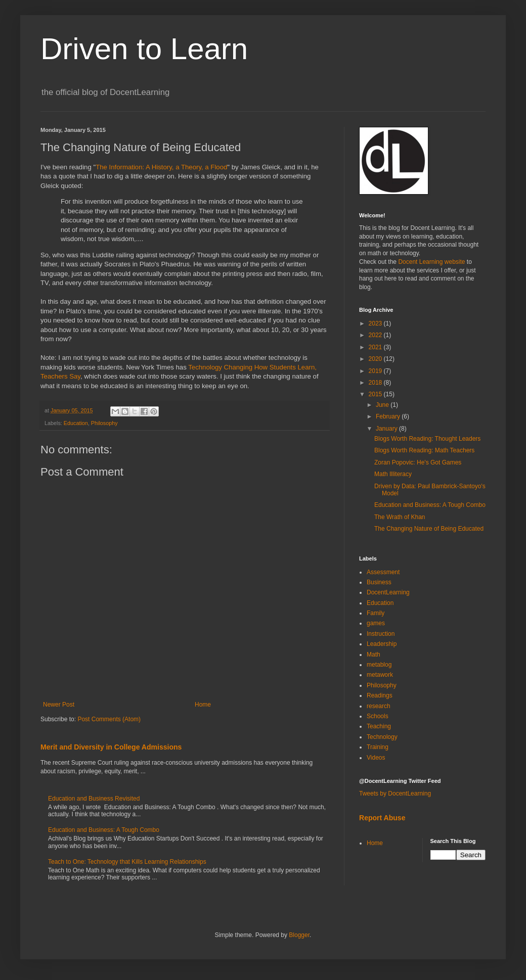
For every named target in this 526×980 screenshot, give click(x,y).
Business (379, 582)
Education (76, 423)
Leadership (382, 644)
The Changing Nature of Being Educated (429, 529)
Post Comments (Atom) (109, 719)
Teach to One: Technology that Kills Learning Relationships (127, 862)
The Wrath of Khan (400, 517)
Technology (382, 737)
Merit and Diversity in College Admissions (111, 747)
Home (203, 705)
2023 (376, 323)
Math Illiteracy (393, 474)
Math (374, 655)
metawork (380, 675)
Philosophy (104, 423)
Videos (376, 758)
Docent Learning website (431, 262)
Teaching (379, 726)
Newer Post (59, 705)
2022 (376, 335)
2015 (376, 394)
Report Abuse (382, 818)
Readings (380, 695)
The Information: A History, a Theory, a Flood (161, 167)
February (389, 416)
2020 (376, 359)
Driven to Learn (144, 49)
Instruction (381, 634)
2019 (376, 371)
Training (378, 747)
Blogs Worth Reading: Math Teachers (424, 450)
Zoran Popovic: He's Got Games (418, 462)
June (383, 405)
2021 (376, 347)
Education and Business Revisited (94, 799)
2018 (376, 383)
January (387, 429)
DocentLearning (388, 592)
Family (376, 613)
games (376, 623)
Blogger (299, 935)
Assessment (383, 572)
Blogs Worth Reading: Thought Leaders (427, 439)
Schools (378, 716)
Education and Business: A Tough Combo (104, 830)
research (379, 706)
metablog (379, 665)
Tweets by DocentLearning (395, 794)
